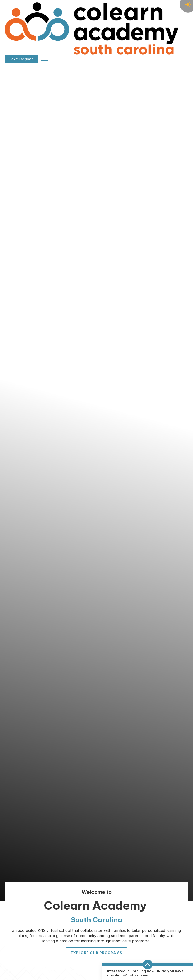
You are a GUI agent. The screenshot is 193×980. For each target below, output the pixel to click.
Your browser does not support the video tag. (96, 460)
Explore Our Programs (96, 953)
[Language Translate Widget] (149, 10)
